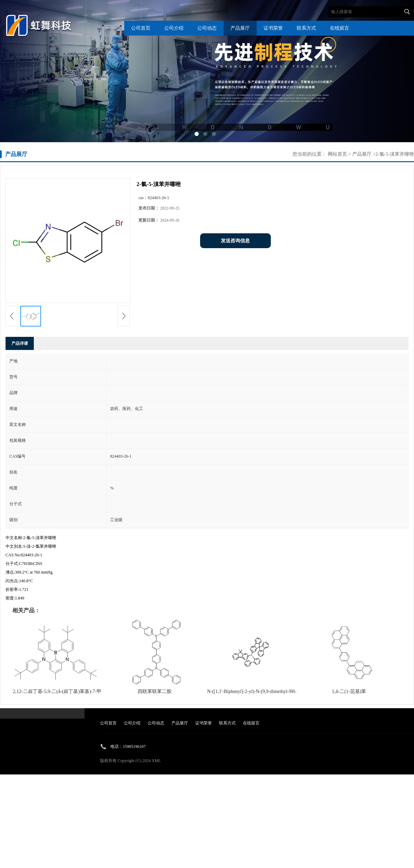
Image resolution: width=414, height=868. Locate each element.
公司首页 (141, 28)
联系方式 (306, 28)
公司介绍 (174, 28)
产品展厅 (240, 28)
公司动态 (207, 28)
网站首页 (337, 154)
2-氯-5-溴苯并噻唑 (395, 154)
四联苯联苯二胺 (155, 691)
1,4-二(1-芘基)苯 (349, 691)
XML (156, 761)
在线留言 (339, 28)
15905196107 (134, 747)
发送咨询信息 (235, 241)
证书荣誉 (273, 28)
